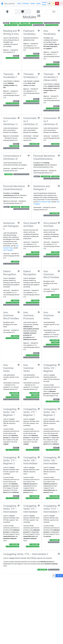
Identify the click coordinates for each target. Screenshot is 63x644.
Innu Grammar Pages (45, 202)
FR (61, 4)
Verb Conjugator (8, 250)
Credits (33, 4)
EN (57, 4)
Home (19, 4)
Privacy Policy (44, 4)
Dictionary (26, 4)
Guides (38, 4)
